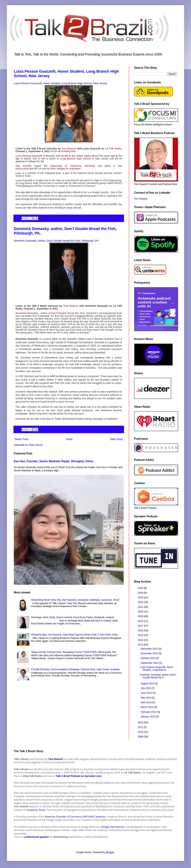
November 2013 (150, 653)
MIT (36, 169)
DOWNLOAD (68, 151)
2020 (141, 612)
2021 (141, 607)
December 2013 (150, 649)
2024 (141, 593)
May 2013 (146, 698)
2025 (141, 588)
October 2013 (148, 658)
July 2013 (146, 688)
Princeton (23, 169)
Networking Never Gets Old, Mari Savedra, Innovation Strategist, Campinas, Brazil (75, 600)
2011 (141, 727)
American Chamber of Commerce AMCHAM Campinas (75, 817)
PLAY (54, 151)
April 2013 (146, 702)
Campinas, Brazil (36, 810)
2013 (141, 645)
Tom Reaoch (69, 149)
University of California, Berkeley (71, 166)
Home (69, 439)
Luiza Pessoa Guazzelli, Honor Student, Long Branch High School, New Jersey (60, 83)
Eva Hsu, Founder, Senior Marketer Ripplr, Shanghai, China (53, 461)
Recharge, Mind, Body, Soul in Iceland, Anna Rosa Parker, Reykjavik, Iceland (72, 617)
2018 (141, 621)
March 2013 (147, 707)
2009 (141, 737)
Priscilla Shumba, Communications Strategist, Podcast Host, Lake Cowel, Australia (75, 669)
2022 (141, 602)
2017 (141, 626)
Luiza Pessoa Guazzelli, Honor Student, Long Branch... (157, 669)
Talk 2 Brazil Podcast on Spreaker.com (79, 776)
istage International (113, 827)
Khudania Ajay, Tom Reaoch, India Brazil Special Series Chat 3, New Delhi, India (74, 635)
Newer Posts (22, 439)
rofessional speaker (37, 837)
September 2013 (150, 663)
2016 (141, 630)
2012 (141, 722)
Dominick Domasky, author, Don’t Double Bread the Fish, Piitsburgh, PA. (56, 241)
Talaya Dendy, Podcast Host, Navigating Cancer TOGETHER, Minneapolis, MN (73, 652)
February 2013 (149, 712)
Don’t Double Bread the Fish (68, 313)
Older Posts (116, 439)
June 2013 (147, 693)
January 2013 (148, 717)
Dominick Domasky (27, 313)
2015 (141, 635)
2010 (141, 732)
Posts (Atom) (36, 445)
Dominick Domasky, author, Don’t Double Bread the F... (158, 676)
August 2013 (148, 684)
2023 (141, 597)
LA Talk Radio (113, 149)
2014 (141, 640)
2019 (141, 616)
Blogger (110, 852)
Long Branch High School (75, 159)
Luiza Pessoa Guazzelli (29, 156)
